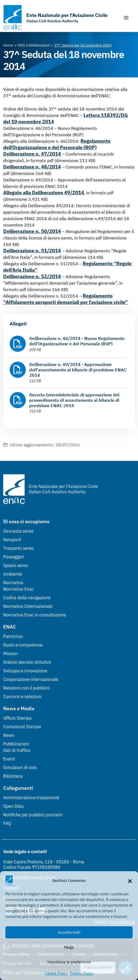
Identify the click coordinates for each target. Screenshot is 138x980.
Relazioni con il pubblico (26, 688)
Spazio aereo (16, 565)
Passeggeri (14, 557)
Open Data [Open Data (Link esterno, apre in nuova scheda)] (13, 806)
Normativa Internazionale (28, 606)
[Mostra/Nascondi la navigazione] (126, 18)
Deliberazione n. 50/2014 (32, 231)
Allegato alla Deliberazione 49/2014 (44, 193)
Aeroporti (12, 540)
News (9, 735)
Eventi (9, 759)
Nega (69, 947)
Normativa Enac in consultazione (35, 615)
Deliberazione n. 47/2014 (32, 154)
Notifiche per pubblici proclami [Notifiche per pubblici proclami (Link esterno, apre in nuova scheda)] (33, 815)
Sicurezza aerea (18, 531)
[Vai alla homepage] (55, 18)
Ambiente (13, 574)
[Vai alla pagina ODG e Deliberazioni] (34, 45)
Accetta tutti (69, 932)
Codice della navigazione (27, 598)
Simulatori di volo (20, 767)
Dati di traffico (17, 750)
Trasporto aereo (19, 548)
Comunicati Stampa (22, 727)
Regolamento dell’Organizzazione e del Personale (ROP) (57, 144)
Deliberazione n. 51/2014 (32, 251)
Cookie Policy (56, 973)
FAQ (7, 823)
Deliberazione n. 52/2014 (32, 276)
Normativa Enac (18, 589)
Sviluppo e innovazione (25, 671)
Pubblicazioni (16, 744)
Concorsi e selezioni (22, 697)
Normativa (13, 583)
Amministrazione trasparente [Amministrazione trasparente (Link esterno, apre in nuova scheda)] (31, 798)
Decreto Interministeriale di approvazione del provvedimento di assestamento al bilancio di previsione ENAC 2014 (74, 400)
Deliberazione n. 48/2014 (32, 167)
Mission (11, 654)
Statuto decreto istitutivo (27, 662)
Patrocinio (13, 636)
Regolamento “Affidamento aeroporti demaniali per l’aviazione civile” (66, 299)
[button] (130, 881)
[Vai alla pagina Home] (8, 45)
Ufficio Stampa (17, 718)
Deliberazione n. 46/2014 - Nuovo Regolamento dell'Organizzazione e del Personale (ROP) (77, 341)
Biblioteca (13, 776)
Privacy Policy (82, 973)
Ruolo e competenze (23, 645)
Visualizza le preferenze (69, 962)
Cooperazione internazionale (31, 679)
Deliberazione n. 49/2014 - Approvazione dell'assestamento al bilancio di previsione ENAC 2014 (78, 370)
